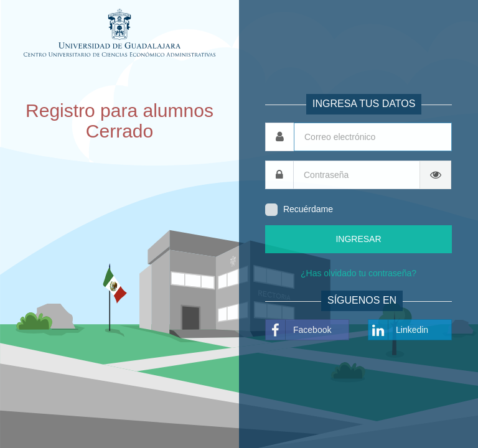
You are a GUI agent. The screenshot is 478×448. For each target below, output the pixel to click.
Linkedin (398, 330)
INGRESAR (358, 239)
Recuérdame (308, 209)
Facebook (298, 330)
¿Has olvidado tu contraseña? (358, 273)
